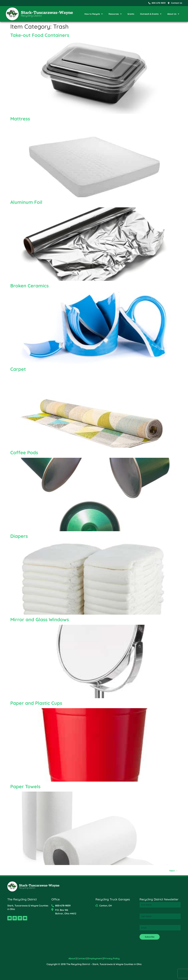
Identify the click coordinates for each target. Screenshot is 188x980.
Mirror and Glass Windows (40, 619)
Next (174, 871)
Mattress (20, 119)
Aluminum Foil (26, 202)
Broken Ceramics (29, 286)
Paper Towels (25, 786)
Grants (131, 14)
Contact (82, 958)
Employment (95, 958)
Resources (115, 14)
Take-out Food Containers (40, 35)
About (72, 958)
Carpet (18, 369)
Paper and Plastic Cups (36, 703)
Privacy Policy (112, 958)
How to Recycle (94, 14)
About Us (173, 14)
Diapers (19, 536)
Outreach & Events (151, 14)
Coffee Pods (24, 452)
